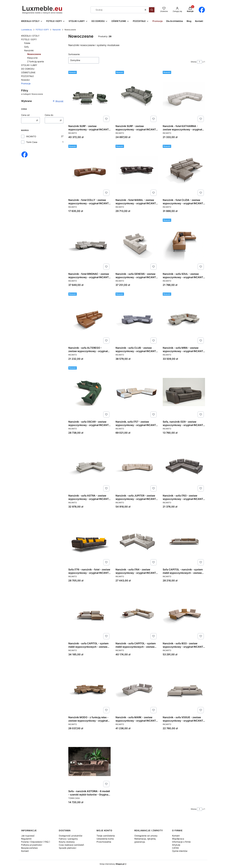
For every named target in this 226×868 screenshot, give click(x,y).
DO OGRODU (28, 69)
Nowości (25, 80)
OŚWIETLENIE (28, 72)
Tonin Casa (32, 142)
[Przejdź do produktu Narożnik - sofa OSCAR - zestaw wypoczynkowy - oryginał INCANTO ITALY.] (89, 392)
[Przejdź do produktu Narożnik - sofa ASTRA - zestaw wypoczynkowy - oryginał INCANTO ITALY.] (89, 466)
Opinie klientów (180, 851)
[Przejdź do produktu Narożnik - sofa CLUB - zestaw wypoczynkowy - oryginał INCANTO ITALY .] (137, 318)
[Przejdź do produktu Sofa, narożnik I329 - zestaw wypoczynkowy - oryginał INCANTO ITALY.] (184, 392)
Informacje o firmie (181, 842)
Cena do (49, 115)
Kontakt (25, 851)
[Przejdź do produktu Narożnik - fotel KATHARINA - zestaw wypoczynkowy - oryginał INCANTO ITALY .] (184, 96)
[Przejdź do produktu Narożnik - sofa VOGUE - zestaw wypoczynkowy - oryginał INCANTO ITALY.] (184, 688)
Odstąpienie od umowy (146, 836)
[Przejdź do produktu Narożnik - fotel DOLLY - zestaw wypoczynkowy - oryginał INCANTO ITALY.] (89, 170)
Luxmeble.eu (27, 30)
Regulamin (26, 839)
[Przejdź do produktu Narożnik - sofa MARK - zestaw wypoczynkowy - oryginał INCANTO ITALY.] (137, 688)
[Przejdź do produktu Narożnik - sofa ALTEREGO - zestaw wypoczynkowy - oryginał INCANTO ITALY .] (89, 318)
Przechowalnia (104, 842)
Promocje (26, 83)
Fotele (27, 43)
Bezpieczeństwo (29, 848)
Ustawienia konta (105, 839)
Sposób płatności (67, 848)
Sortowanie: (74, 54)
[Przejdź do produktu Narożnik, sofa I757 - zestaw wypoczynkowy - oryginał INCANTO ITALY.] (137, 392)
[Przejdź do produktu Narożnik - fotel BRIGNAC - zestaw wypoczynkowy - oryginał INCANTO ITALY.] (89, 244)
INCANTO (31, 136)
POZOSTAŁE (27, 76)
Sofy (27, 47)
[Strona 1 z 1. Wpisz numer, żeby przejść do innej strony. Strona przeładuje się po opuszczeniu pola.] (199, 62)
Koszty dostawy (67, 842)
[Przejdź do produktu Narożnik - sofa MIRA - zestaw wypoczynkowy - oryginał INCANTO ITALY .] (184, 318)
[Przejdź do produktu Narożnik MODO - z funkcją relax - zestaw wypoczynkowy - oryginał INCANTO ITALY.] (89, 688)
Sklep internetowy (112, 864)
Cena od (25, 115)
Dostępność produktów (71, 836)
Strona (194, 62)
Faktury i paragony (68, 839)
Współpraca (178, 839)
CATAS (175, 848)
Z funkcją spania (36, 61)
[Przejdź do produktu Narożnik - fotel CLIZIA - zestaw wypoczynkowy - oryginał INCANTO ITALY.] (184, 170)
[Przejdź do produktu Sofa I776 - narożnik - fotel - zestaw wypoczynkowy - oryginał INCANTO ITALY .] (89, 540)
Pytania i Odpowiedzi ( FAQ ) (36, 842)
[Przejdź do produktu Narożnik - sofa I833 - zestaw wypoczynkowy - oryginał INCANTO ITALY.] (184, 614)
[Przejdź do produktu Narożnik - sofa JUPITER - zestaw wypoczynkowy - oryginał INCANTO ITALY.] (137, 466)
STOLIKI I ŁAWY (29, 65)
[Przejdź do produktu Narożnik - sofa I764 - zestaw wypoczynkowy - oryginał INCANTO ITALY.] (137, 540)
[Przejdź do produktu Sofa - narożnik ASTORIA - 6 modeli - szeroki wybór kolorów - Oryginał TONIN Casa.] (89, 762)
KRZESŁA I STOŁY (30, 36)
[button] (152, 10)
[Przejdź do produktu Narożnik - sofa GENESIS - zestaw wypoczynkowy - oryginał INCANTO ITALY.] (137, 244)
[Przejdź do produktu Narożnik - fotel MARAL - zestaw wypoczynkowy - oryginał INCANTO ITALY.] (137, 170)
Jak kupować (28, 836)
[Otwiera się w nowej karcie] (202, 10)
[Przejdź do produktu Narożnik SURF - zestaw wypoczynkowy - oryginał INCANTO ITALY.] (89, 96)
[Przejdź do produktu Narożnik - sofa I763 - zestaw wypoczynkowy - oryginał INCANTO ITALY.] (184, 466)
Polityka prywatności (32, 845)
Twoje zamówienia (106, 836)
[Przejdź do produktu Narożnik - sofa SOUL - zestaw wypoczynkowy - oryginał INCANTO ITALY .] (184, 244)
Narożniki (57, 30)
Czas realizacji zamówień (71, 845)
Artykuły (176, 845)
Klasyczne (32, 58)
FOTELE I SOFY (42, 30)
